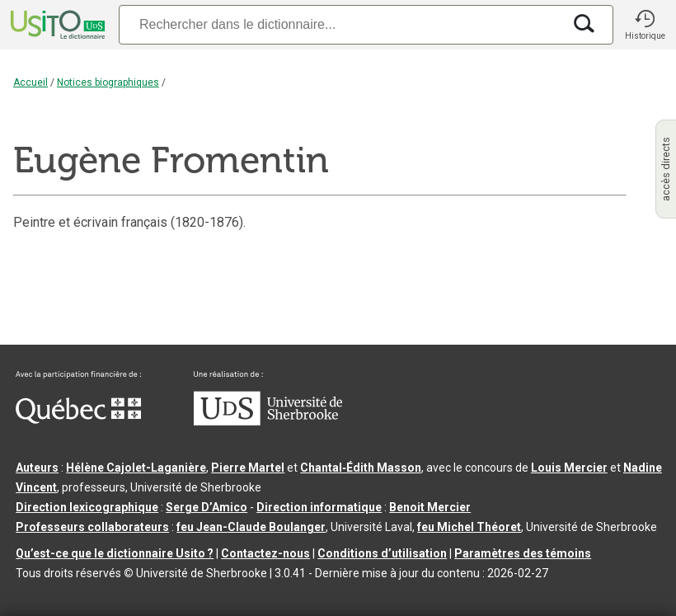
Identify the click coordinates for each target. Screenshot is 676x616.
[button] (645, 25)
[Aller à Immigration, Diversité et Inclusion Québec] (78, 420)
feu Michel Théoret (469, 527)
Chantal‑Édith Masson (361, 468)
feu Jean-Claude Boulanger (251, 527)
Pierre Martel (248, 468)
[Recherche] (340, 24)
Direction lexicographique (87, 507)
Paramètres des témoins (523, 553)
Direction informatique (319, 507)
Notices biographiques (108, 82)
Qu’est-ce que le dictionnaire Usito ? (115, 553)
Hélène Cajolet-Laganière (136, 468)
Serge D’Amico (207, 507)
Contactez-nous (265, 553)
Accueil (31, 82)
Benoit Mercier (430, 507)
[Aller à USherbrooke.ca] (268, 421)
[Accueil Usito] (56, 25)
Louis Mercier (569, 468)
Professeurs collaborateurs (92, 527)
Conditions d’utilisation (382, 553)
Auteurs (37, 468)
